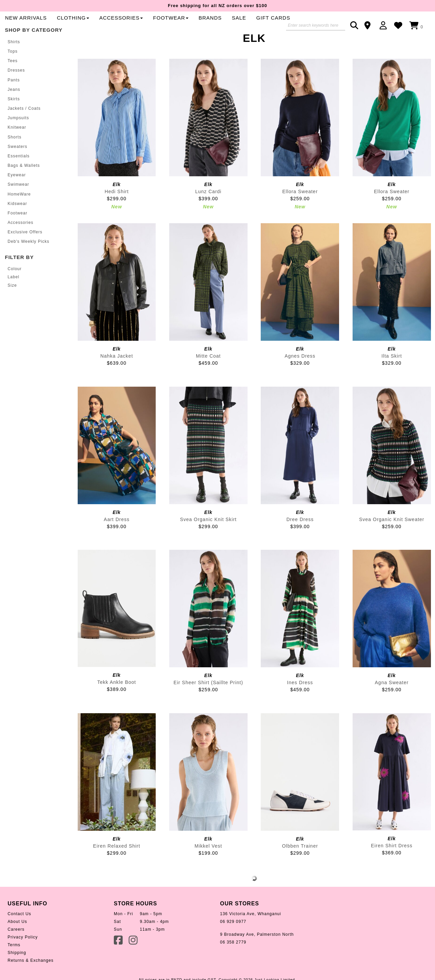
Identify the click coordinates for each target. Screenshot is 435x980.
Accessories (267, 27)
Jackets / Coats (24, 130)
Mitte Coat (208, 378)
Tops (13, 74)
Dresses (16, 93)
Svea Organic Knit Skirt (208, 541)
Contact (370, 25)
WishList (400, 25)
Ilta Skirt (392, 378)
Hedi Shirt (117, 214)
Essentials (19, 178)
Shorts (15, 159)
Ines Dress (300, 705)
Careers (16, 952)
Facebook (119, 962)
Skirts (14, 121)
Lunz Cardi (208, 214)
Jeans (14, 111)
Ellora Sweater (300, 214)
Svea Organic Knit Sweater (392, 541)
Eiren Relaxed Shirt (117, 868)
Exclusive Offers (25, 253)
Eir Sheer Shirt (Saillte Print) (208, 705)
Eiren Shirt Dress (392, 868)
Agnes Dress (300, 378)
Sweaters (18, 168)
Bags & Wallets (24, 187)
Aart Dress (117, 541)
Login (385, 25)
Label (14, 298)
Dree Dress (300, 541)
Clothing (219, 27)
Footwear (18, 234)
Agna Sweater (392, 705)
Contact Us (19, 936)
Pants (14, 102)
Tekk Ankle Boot (117, 704)
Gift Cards (168, 40)
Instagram (134, 962)
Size (12, 306)
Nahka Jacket (117, 378)
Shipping (17, 975)
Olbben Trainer (300, 868)
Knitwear (17, 149)
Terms (14, 967)
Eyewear (17, 197)
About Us (17, 944)
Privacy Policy (23, 959)
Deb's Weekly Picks (29, 263)
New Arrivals (172, 27)
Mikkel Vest (208, 868)
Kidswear (17, 225)
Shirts (14, 64)
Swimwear (18, 206)
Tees (13, 83)
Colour (15, 290)
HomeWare (19, 215)
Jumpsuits (18, 140)
